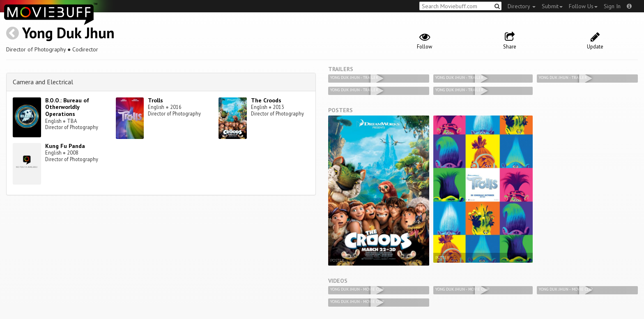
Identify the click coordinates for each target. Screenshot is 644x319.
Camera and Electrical (43, 82)
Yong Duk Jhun (68, 33)
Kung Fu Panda (65, 146)
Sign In (612, 6)
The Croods (266, 100)
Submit (552, 6)
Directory (522, 6)
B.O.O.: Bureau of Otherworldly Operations (67, 107)
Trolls (155, 100)
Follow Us (583, 6)
